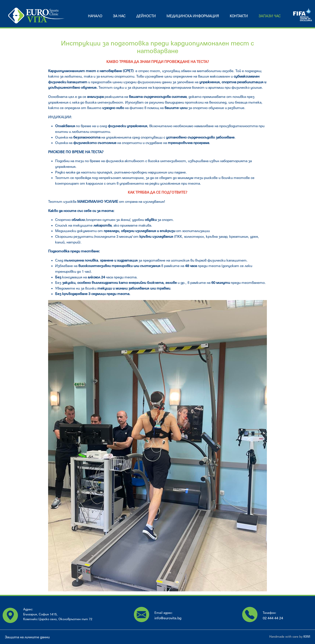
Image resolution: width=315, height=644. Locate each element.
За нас (119, 16)
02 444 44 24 (273, 618)
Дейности (146, 16)
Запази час (270, 16)
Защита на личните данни (27, 637)
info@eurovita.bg (168, 618)
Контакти (239, 16)
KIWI (307, 636)
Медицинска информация (193, 16)
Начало (95, 16)
